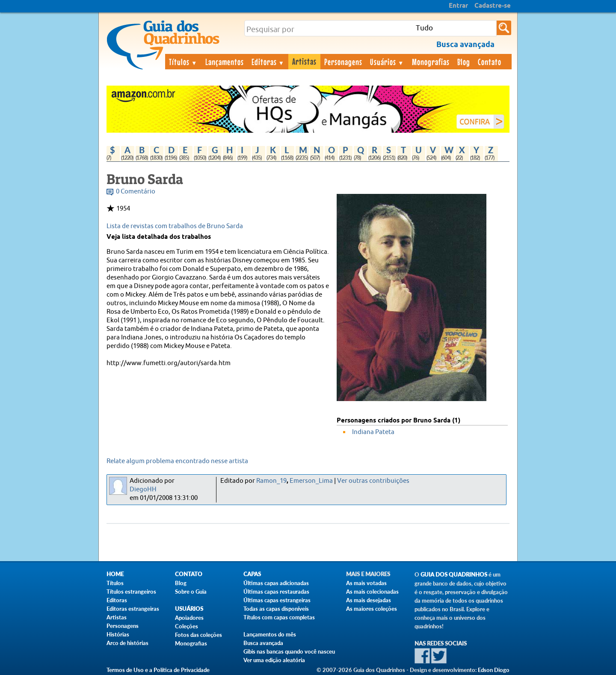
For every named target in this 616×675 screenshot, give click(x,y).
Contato (490, 62)
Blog (464, 62)
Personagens (343, 62)
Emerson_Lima (311, 481)
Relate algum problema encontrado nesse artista (177, 461)
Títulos (183, 62)
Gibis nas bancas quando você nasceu (289, 651)
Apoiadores (189, 618)
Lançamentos (225, 62)
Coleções (187, 626)
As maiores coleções (372, 609)
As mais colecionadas (372, 592)
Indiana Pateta (373, 432)
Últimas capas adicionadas (276, 583)
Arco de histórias (127, 643)
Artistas (304, 61)
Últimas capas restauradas (276, 592)
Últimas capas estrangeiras (277, 600)
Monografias (431, 62)
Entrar (458, 6)
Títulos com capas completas (279, 617)
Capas (252, 574)
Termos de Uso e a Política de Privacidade (158, 670)
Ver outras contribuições (373, 481)
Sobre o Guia (191, 592)
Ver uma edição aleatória (274, 660)
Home (115, 574)
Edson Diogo (494, 670)
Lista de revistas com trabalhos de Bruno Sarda (175, 226)
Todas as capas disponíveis (276, 609)
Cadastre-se (493, 6)
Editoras (268, 62)
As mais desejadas (369, 600)
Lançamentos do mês (270, 634)
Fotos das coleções (198, 635)
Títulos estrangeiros (131, 592)
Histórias (118, 634)
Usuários (387, 62)
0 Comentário (136, 192)
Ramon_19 (271, 481)
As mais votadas (366, 583)
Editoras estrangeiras (133, 609)
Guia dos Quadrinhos (454, 575)
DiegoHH (143, 489)
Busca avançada (263, 643)
